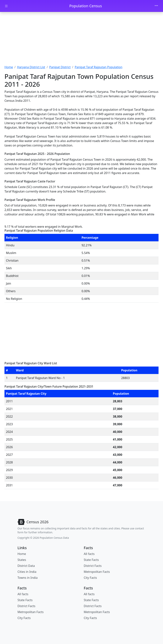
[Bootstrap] (33, 522)
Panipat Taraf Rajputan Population (98, 67)
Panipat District (60, 67)
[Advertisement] (81, 40)
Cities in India (27, 572)
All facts (89, 554)
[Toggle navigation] (156, 6)
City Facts (90, 578)
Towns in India (28, 578)
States (22, 560)
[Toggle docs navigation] (6, 6)
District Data (26, 566)
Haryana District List (31, 67)
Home (9, 67)
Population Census (86, 6)
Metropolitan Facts (97, 572)
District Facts (93, 566)
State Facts (91, 560)
